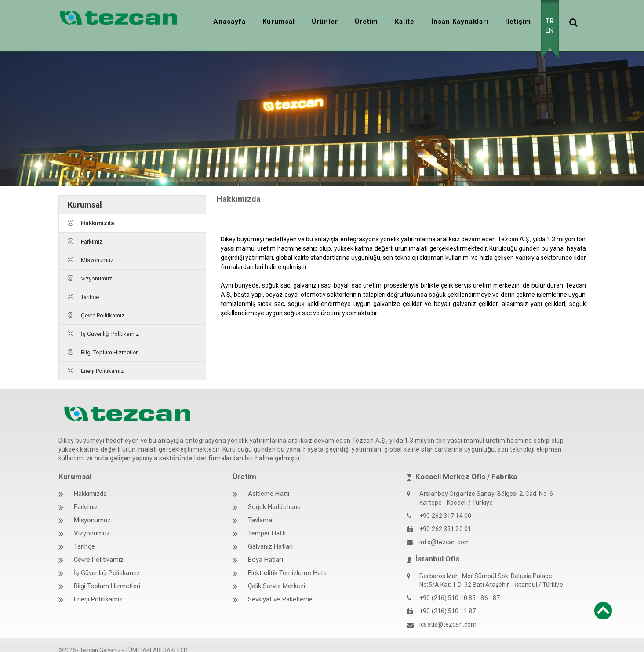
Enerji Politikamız (102, 361)
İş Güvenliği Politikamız (110, 324)
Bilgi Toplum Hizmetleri (110, 342)
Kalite (405, 22)
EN (549, 30)
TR (549, 21)
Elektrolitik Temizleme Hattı (287, 563)
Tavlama (260, 510)
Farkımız (92, 231)
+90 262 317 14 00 (445, 506)
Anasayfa (229, 22)
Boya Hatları (266, 550)
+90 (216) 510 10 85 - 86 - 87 (460, 588)
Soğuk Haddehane (275, 497)
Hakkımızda (98, 213)
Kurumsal (279, 22)
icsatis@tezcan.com (448, 615)
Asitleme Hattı (269, 484)
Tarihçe (90, 287)
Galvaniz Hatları (271, 537)
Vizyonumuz (96, 268)
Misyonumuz (97, 250)
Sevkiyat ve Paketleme (280, 590)
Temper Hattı (267, 524)
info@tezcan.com (445, 532)
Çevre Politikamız (103, 305)
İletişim (518, 22)
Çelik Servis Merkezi (277, 576)
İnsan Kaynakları (460, 22)
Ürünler (325, 22)
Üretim (366, 22)
